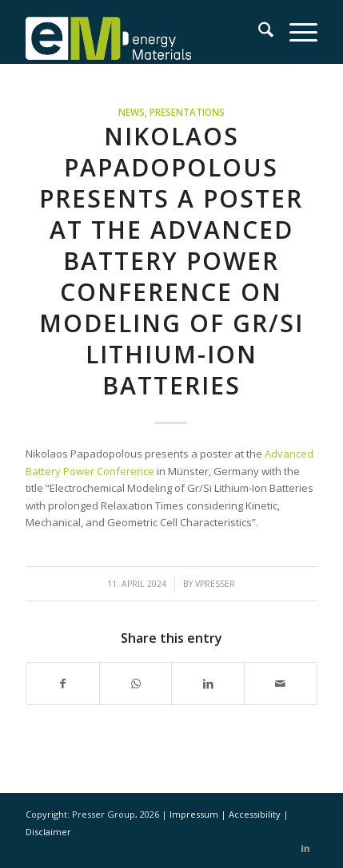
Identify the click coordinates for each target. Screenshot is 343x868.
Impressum (195, 814)
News (132, 112)
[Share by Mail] (281, 684)
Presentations (187, 112)
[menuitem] (258, 32)
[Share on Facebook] (63, 684)
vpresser (215, 584)
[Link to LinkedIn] (305, 848)
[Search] (258, 32)
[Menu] (295, 32)
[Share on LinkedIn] (208, 684)
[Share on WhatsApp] (136, 684)
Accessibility (256, 814)
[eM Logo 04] (142, 32)
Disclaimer (48, 832)
